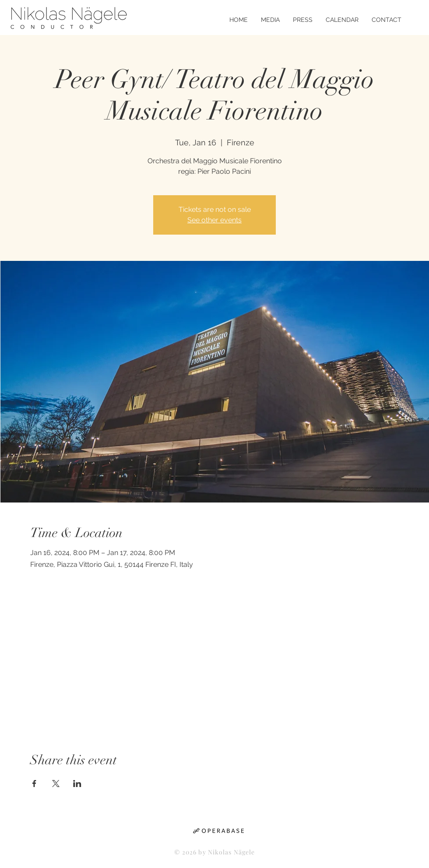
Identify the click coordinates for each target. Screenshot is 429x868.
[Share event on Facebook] (34, 784)
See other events (214, 220)
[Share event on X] (56, 784)
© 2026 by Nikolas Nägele (215, 852)
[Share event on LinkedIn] (77, 784)
